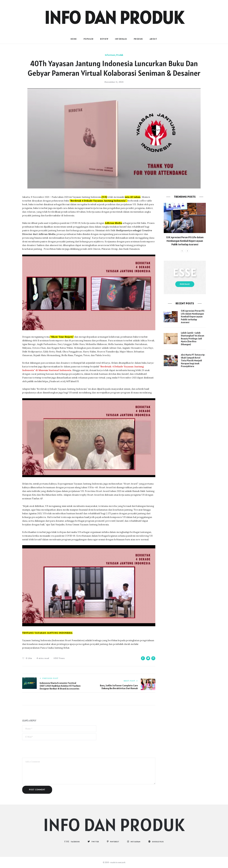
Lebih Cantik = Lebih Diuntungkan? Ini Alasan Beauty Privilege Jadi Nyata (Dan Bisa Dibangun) (193, 339)
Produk (138, 39)
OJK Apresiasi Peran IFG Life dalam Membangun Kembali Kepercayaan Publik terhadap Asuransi (185, 241)
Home (74, 39)
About (153, 39)
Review (104, 39)
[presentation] (45, 749)
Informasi (121, 39)
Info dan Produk (114, 17)
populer (89, 39)
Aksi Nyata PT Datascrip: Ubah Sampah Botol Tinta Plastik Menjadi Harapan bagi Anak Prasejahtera (193, 360)
